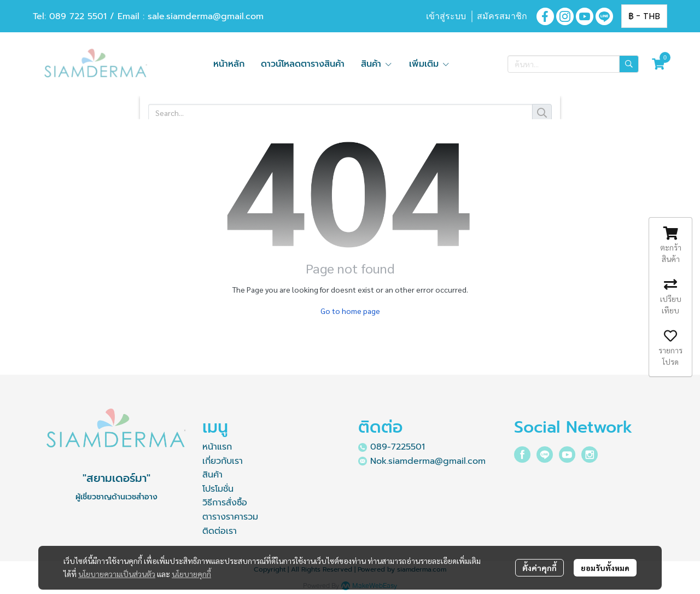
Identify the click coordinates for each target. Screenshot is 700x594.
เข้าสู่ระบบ (446, 16)
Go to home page (350, 311)
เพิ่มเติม (430, 64)
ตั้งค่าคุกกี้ (539, 568)
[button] (644, 16)
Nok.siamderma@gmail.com (428, 461)
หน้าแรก (217, 447)
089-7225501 (398, 447)
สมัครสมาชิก (502, 16)
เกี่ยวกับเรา (223, 461)
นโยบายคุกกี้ (191, 574)
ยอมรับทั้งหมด (605, 568)
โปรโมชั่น (218, 489)
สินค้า (212, 475)
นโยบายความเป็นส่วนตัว (117, 574)
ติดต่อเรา (220, 531)
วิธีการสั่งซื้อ (225, 503)
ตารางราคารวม (230, 517)
